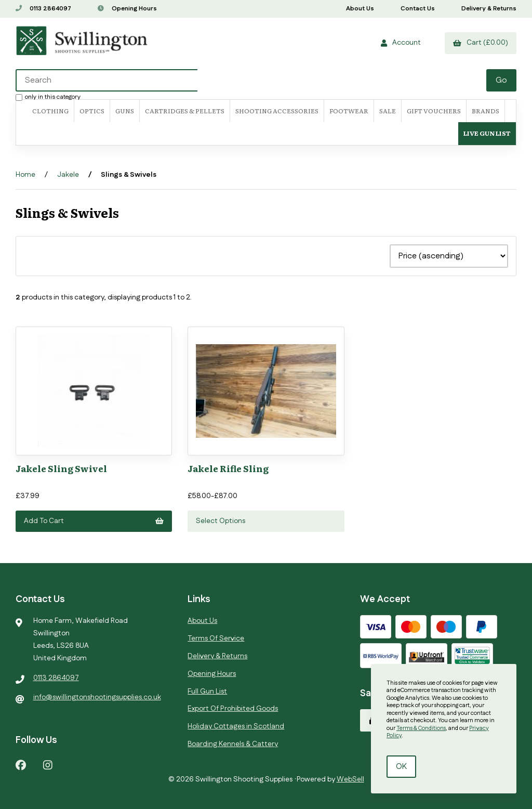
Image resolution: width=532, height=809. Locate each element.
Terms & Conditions (421, 728)
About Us (360, 9)
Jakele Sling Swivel (61, 468)
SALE (388, 111)
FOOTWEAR (349, 111)
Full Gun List (207, 691)
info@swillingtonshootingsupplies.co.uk (97, 697)
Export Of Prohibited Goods (233, 709)
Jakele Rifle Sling (228, 468)
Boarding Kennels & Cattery (233, 744)
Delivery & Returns (489, 9)
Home (25, 175)
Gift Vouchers (434, 111)
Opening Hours (127, 9)
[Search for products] (252, 80)
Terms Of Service (216, 638)
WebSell (350, 779)
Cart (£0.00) (481, 43)
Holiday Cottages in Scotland (236, 726)
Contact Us (418, 9)
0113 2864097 (43, 9)
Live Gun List (487, 133)
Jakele (68, 175)
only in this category (48, 97)
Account (401, 43)
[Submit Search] (501, 80)
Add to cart (94, 521)
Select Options (221, 521)
